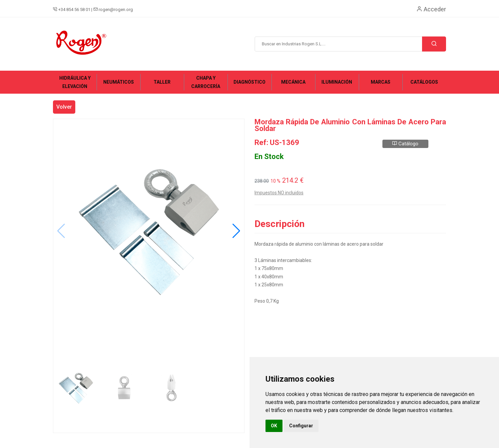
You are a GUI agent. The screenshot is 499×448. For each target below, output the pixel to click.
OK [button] (274, 426)
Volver (64, 107)
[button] (236, 231)
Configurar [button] (301, 426)
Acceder (431, 9)
